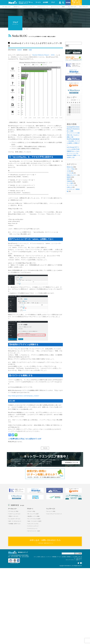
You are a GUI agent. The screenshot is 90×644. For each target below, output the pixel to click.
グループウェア (83, 7)
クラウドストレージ (43, 7)
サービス (38, 2)
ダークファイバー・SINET (58, 7)
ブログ (53, 2)
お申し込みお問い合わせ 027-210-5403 (76, 3)
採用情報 (68, 3)
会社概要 (45, 2)
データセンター (7, 7)
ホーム (31, 2)
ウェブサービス (72, 7)
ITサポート (17, 7)
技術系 (20, 50)
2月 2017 (74, 100)
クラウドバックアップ (28, 7)
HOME (27, 29)
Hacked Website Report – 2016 (43, 55)
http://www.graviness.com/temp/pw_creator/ (24, 396)
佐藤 (30, 50)
